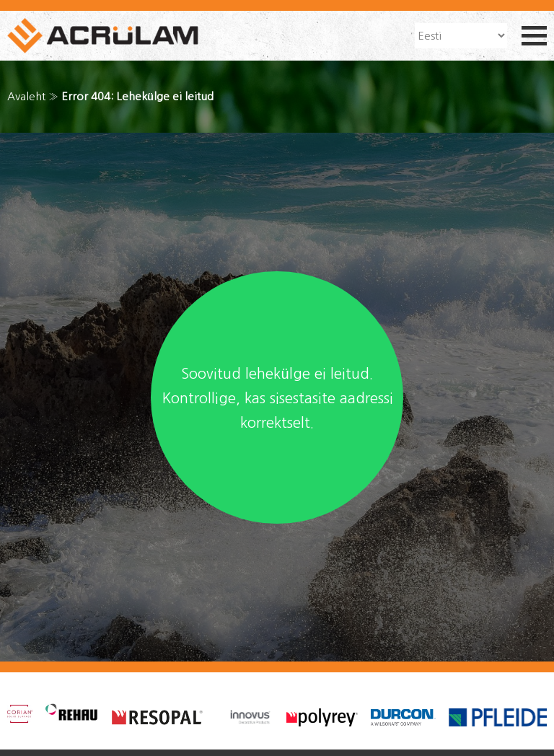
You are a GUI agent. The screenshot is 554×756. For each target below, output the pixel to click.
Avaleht (26, 96)
